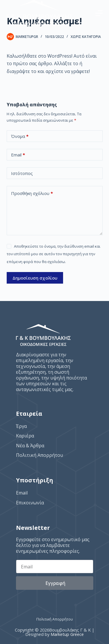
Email (18, 155)
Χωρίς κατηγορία (86, 37)
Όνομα (20, 136)
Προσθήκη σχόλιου (32, 193)
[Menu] (99, 13)
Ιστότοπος (22, 173)
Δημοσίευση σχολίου (35, 278)
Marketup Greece (67, 634)
